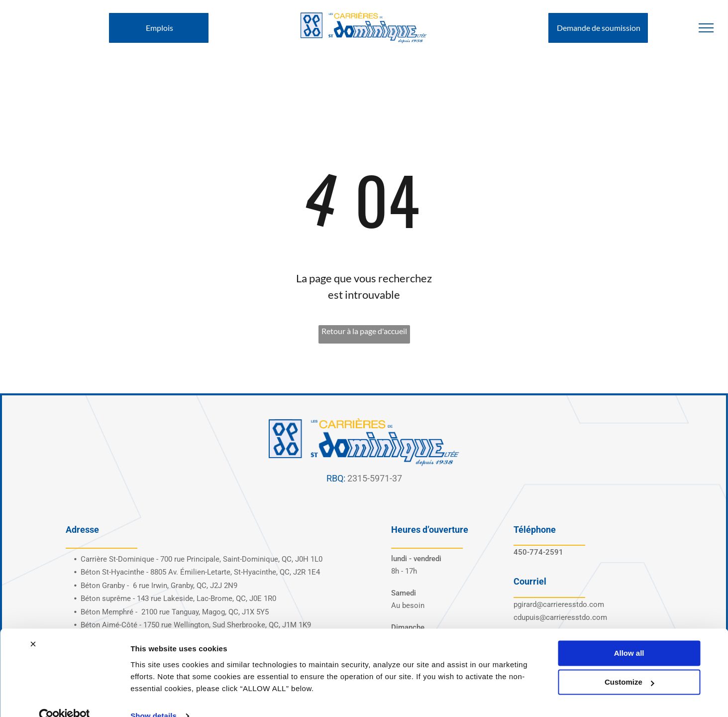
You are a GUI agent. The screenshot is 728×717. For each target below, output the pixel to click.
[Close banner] (33, 625)
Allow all (629, 635)
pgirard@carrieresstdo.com (559, 604)
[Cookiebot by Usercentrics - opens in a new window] (64, 698)
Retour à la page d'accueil (364, 331)
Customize (629, 663)
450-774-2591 (538, 552)
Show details (154, 697)
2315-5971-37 (375, 478)
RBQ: (336, 478)
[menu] (706, 28)
